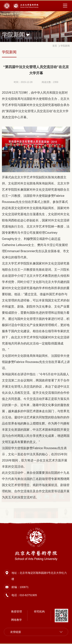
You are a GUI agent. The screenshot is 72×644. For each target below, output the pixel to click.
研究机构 (39, 611)
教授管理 (17, 611)
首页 (55, 46)
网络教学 (17, 620)
